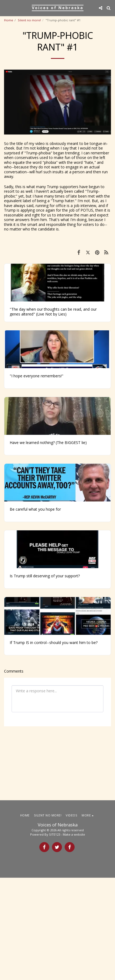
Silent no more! (29, 20)
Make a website (74, 937)
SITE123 (55, 937)
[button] (6, 8)
